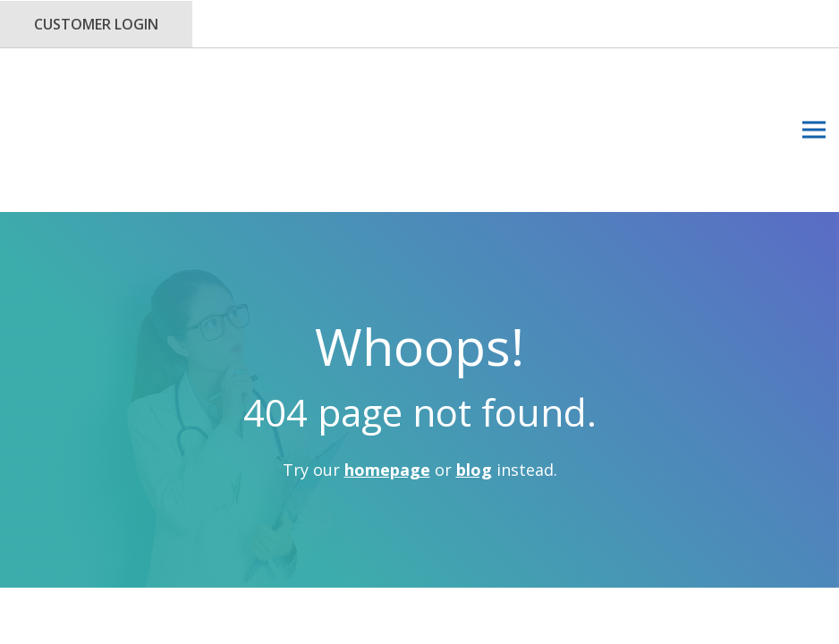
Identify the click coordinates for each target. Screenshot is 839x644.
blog (474, 365)
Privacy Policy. (444, 532)
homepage (387, 365)
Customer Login (96, 24)
